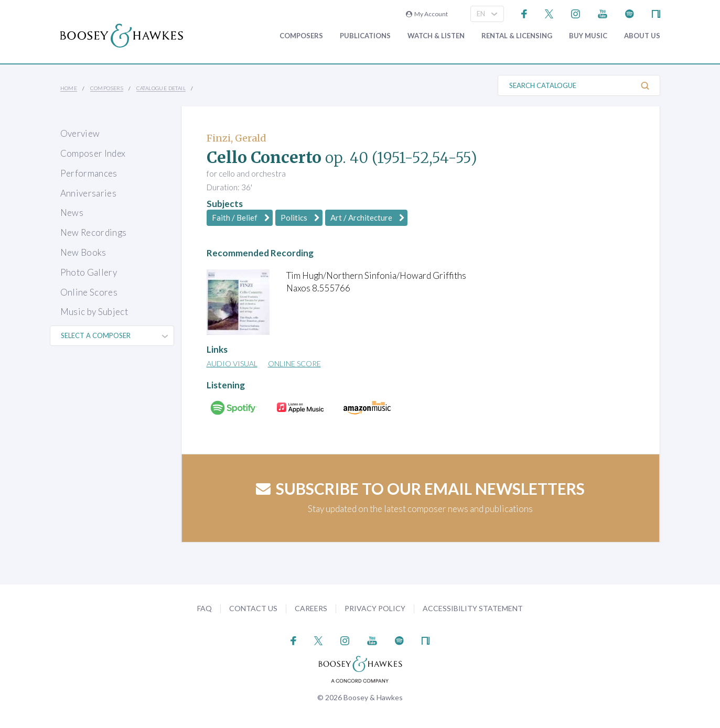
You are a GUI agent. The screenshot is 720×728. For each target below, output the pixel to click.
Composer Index (93, 153)
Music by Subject (94, 312)
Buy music (588, 36)
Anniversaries (88, 193)
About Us (642, 36)
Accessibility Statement (473, 608)
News (72, 213)
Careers (311, 608)
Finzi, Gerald (237, 138)
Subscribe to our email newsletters (420, 488)
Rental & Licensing (517, 36)
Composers (301, 36)
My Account (427, 14)
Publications (365, 36)
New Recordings (94, 232)
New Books (83, 252)
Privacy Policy (375, 608)
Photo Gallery (89, 272)
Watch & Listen (436, 36)
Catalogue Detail (161, 88)
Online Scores (89, 292)
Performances (89, 173)
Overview (80, 133)
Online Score (294, 363)
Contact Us (253, 608)
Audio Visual (232, 363)
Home (69, 88)
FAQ (205, 608)
